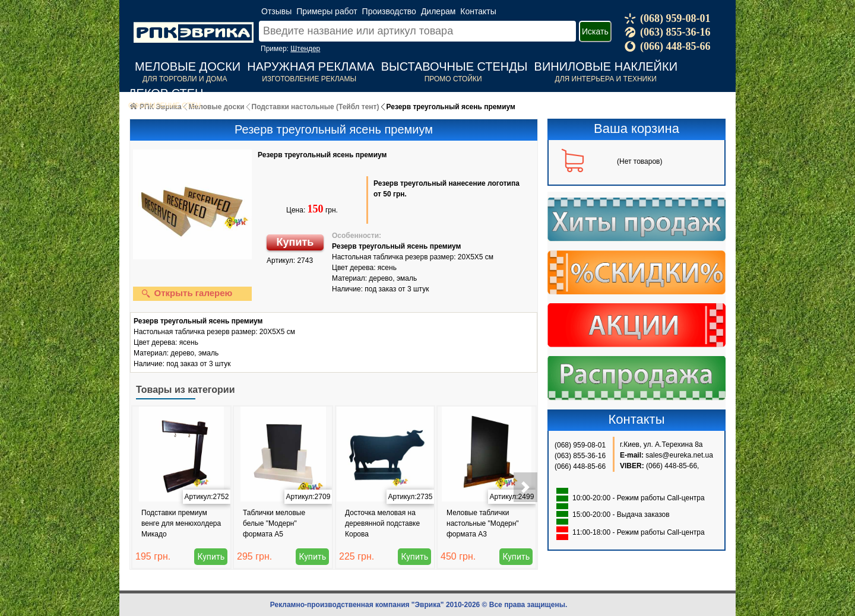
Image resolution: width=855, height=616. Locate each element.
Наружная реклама (311, 66)
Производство (389, 11)
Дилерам (438, 11)
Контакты (478, 11)
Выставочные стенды (455, 66)
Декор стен (166, 93)
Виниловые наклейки (606, 66)
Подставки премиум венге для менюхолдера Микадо (181, 523)
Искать (595, 31)
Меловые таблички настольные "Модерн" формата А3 (483, 523)
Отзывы (276, 11)
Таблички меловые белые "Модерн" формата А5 (274, 523)
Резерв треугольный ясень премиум (322, 155)
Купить (295, 242)
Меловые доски (188, 66)
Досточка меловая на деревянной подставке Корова (382, 523)
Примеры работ (327, 11)
